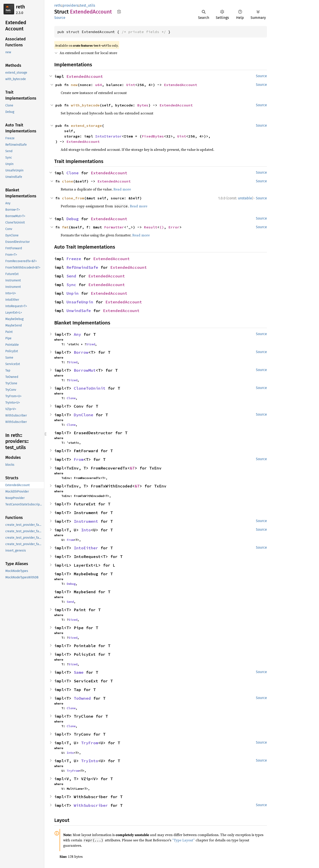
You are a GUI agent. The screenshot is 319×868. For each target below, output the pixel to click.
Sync (71, 285)
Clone (73, 173)
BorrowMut (85, 370)
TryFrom (90, 743)
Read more (122, 189)
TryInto (90, 761)
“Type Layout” (183, 840)
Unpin (73, 293)
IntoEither (86, 548)
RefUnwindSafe (82, 267)
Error (174, 227)
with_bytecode (85, 105)
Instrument (86, 521)
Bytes (143, 105)
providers (70, 5)
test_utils (88, 5)
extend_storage (86, 126)
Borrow (81, 352)
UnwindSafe (79, 311)
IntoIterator (109, 136)
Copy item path (119, 12)
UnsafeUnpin (80, 302)
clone (68, 181)
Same (79, 672)
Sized (91, 344)
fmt (65, 227)
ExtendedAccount (85, 76)
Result (151, 227)
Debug (73, 219)
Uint (131, 85)
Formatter (114, 227)
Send (71, 276)
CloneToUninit (90, 388)
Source (60, 18)
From (79, 459)
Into (86, 530)
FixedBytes (153, 136)
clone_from (73, 198)
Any (77, 334)
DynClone (84, 415)
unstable (245, 198)
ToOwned (82, 698)
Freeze (74, 259)
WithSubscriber (91, 805)
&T (132, 468)
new (74, 85)
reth (20, 7)
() (162, 227)
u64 (99, 85)
